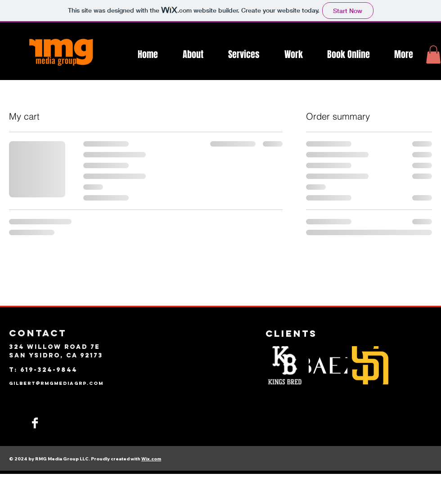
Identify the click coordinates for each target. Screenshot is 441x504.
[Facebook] (35, 423)
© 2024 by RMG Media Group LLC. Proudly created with (75, 459)
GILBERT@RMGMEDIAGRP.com (56, 383)
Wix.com (151, 459)
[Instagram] (14, 423)
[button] (433, 55)
